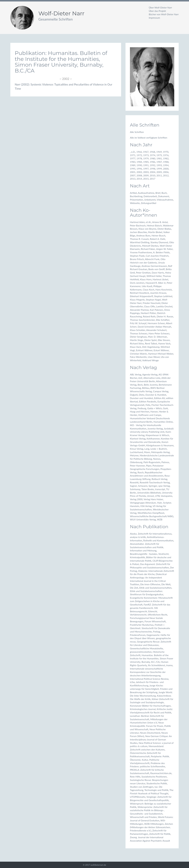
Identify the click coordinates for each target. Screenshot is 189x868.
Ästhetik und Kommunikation (158, 540)
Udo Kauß (147, 286)
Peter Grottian (143, 273)
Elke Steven (164, 340)
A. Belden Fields (161, 252)
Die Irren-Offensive (150, 584)
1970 (166, 152)
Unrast (151, 496)
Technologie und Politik (156, 790)
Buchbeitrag (136, 196)
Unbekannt (150, 200)
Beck (140, 385)
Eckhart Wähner (144, 350)
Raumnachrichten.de (161, 773)
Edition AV (159, 398)
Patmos (165, 462)
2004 (153, 172)
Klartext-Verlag (138, 439)
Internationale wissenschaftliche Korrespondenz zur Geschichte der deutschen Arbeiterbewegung (148, 672)
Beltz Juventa (151, 385)
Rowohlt (134, 482)
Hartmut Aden (137, 222)
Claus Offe (149, 306)
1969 (159, 152)
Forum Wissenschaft (155, 621)
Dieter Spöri (150, 340)
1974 (153, 155)
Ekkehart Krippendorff (141, 296)
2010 (153, 175)
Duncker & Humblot (156, 395)
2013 (133, 179)
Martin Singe (137, 340)
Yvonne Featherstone (141, 252)
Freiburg (142, 408)
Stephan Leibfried (163, 296)
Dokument (164, 196)
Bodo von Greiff (157, 269)
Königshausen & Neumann (160, 445)
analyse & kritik (138, 537)
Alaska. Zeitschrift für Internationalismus (151, 534)
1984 (139, 162)
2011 (159, 175)
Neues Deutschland (150, 733)
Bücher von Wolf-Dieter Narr (164, 14)
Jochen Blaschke (138, 232)
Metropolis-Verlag (160, 452)
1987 (159, 162)
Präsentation (137, 200)
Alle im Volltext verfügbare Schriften (149, 138)
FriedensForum (138, 635)
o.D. (133, 152)
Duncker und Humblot (141, 398)
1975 (159, 155)
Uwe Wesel (154, 357)
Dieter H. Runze (165, 316)
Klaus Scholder (138, 330)
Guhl (165, 408)
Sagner (133, 486)
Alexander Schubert (156, 330)
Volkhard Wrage (150, 360)
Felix (148, 405)
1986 (153, 162)
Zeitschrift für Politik (160, 834)
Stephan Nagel (153, 300)
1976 (166, 155)
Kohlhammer (153, 439)
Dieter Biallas (164, 229)
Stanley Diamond (159, 242)
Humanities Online (163, 422)
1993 (159, 165)
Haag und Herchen (140, 411)
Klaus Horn (146, 279)
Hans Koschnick (164, 290)
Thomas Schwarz (139, 333)
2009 (146, 175)
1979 (146, 158)
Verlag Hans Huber (153, 499)
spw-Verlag (164, 486)
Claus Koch (149, 290)
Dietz (142, 395)
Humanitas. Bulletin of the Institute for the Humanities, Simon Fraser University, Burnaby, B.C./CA (152, 659)
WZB (160, 519)
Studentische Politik (157, 783)
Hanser (154, 411)
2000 (166, 169)
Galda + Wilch (154, 408)
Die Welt (166, 584)
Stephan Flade (137, 256)
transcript (160, 489)
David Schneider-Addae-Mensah (154, 327)
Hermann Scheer (156, 323)
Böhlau (146, 388)
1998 (153, 169)
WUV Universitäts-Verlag (143, 519)
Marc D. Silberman (157, 337)
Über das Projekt (157, 11)
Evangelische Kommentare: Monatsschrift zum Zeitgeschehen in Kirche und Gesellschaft (151, 601)
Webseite (135, 203)
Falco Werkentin (138, 357)
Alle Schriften (137, 132)
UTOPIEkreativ (138, 797)
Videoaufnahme (165, 200)
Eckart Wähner (161, 350)
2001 (133, 172)
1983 (133, 162)
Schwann (143, 486)
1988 (166, 162)
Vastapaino (166, 496)
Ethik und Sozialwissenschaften (155, 588)
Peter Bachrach (138, 225)
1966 (139, 152)
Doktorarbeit (150, 196)
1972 (139, 155)
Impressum (154, 18)
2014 (139, 179)
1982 (166, 158)
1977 (133, 158)
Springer (153, 486)
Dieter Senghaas (138, 337)
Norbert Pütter (148, 313)
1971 (133, 155)
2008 (139, 175)
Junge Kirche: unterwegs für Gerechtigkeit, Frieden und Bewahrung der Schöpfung (151, 689)
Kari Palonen (156, 310)
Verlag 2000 (136, 499)
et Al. (149, 222)
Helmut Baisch (154, 225)
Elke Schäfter (163, 320)
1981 (159, 158)
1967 (146, 152)
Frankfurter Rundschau (142, 625)
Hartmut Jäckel (160, 279)
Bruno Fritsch (137, 259)
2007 (133, 175)
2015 (146, 179)
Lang (147, 449)
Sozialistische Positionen (154, 777)
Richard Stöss (137, 343)
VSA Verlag (146, 506)
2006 (166, 172)
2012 (166, 175)
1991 (146, 165)
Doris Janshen (137, 283)
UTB (157, 496)
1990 (139, 165)
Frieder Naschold (152, 303)
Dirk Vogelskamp (151, 347)
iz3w (132, 682)
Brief (158, 193)
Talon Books (148, 489)
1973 (146, 155)
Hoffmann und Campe (150, 415)
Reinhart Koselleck (139, 293)
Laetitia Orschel (164, 306)
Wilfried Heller (154, 276)
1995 (133, 169)
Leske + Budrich (159, 449)
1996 (139, 169)
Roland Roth (149, 316)
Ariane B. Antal (160, 222)
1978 (139, 158)
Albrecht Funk (152, 259)
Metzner (134, 455)
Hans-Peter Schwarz (159, 333)
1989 (133, 165)
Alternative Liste (152, 378)
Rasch (141, 472)
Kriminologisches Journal (143, 709)
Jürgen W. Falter (164, 249)
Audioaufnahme (146, 193)
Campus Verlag (161, 391)
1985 (146, 162)
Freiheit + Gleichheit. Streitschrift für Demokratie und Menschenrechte (150, 628)
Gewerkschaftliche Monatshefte (146, 648)
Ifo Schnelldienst (157, 665)
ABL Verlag (136, 374)
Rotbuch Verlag (159, 479)
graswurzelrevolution (141, 652)
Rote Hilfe (135, 777)
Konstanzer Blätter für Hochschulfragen (150, 706)
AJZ (140, 378)
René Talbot (151, 343)
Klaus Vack (135, 347)
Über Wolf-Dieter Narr (160, 7)
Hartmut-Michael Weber (161, 354)
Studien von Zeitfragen (142, 787)
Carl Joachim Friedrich (157, 256)
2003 (146, 172)
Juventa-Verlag (155, 428)
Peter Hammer (137, 466)
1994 (166, 165)
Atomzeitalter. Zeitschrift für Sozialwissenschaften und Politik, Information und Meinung (147, 547)
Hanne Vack (164, 343)
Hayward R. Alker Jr (156, 283)
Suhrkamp (135, 489)
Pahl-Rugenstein (152, 462)
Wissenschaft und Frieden (143, 817)
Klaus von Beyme (147, 229)
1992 (153, 165)
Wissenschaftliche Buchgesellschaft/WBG (152, 516)
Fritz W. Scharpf (138, 323)
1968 (152, 152)
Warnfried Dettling (140, 242)
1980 (153, 158)
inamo (169, 665)
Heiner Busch (158, 235)
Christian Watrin (138, 354)
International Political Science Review (149, 679)
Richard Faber (148, 249)
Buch (164, 193)
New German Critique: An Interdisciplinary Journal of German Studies (151, 739)
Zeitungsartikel (149, 203)
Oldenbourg (136, 462)
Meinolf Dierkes (150, 246)
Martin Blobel (155, 232)
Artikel (133, 193)
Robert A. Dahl (157, 239)
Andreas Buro (143, 235)
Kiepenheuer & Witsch (157, 435)
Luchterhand (136, 452)
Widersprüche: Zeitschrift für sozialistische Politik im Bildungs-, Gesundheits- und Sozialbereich (149, 810)
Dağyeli (134, 395)
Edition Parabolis (148, 401)
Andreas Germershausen (154, 266)
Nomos (157, 459)
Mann (147, 452)
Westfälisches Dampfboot (151, 513)
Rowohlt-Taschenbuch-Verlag (155, 482)
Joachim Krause (158, 293)
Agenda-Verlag (150, 374)
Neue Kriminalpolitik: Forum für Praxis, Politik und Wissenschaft (150, 726)
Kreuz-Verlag (137, 449)
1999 (159, 169)
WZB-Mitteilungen (154, 824)
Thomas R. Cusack (139, 239)
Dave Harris (158, 273)
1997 (146, 169)
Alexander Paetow (139, 310)
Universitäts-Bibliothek (149, 493)
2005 (159, 172)
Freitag (157, 632)
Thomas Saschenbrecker (142, 320)
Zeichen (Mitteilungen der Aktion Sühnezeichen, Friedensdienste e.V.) (151, 827)
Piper (149, 466)
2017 (153, 179)
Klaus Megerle (137, 300)
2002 (139, 172)
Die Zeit (134, 588)
